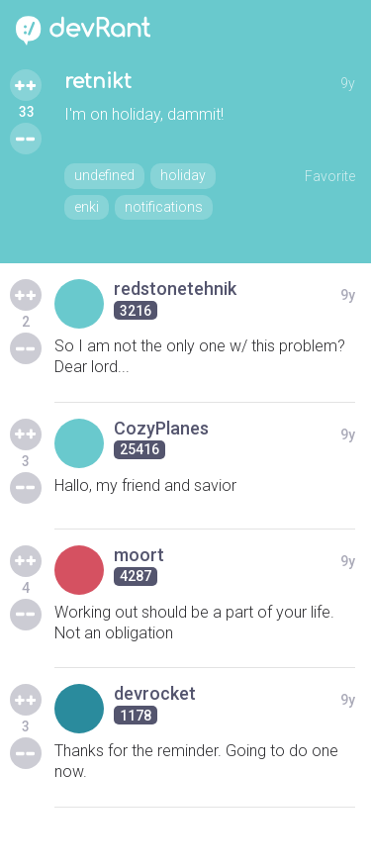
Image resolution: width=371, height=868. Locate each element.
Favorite (330, 176)
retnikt (98, 82)
